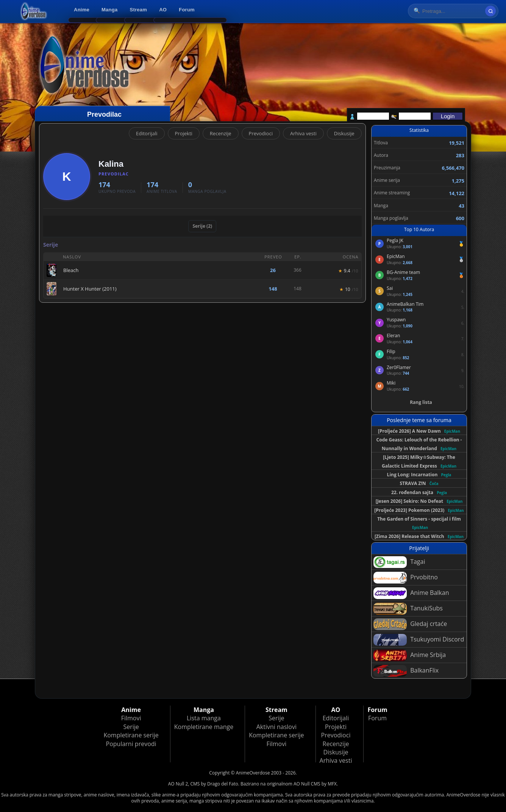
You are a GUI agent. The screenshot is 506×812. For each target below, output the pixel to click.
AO (163, 10)
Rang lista (421, 402)
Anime (82, 10)
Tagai (399, 562)
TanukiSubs (408, 609)
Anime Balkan (411, 593)
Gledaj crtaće (410, 624)
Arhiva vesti (303, 133)
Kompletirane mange (204, 727)
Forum (187, 10)
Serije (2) (202, 226)
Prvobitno (406, 578)
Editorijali (147, 133)
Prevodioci (261, 133)
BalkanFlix (406, 671)
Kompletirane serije (131, 735)
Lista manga (204, 718)
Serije (131, 727)
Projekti (184, 133)
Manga (109, 10)
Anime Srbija (410, 655)
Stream (139, 10)
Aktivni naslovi (276, 727)
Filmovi (131, 718)
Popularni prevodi (131, 744)
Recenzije (221, 133)
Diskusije (344, 133)
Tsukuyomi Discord (419, 640)
